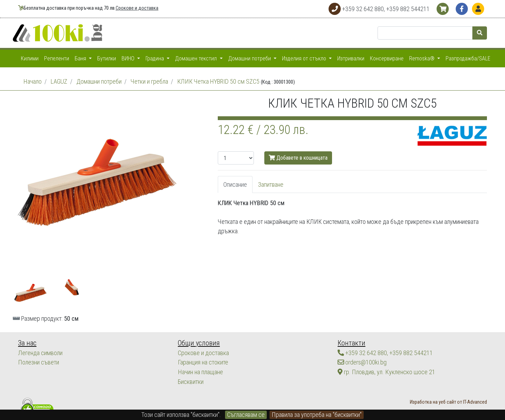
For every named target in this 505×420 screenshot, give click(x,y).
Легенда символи (40, 352)
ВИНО (129, 58)
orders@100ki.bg (362, 362)
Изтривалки (351, 58)
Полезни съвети (38, 362)
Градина (155, 58)
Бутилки (107, 58)
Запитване (271, 184)
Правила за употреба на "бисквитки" (317, 415)
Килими (30, 58)
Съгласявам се (246, 415)
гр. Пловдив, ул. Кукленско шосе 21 (386, 371)
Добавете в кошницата (298, 158)
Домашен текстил (197, 58)
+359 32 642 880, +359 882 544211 (385, 352)
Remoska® (423, 58)
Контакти (351, 343)
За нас (27, 343)
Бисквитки (191, 381)
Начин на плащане (200, 371)
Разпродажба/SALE (468, 58)
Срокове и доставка (137, 8)
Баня (81, 58)
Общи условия (198, 343)
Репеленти (57, 58)
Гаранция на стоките (203, 362)
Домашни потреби (250, 58)
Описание (235, 184)
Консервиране (387, 58)
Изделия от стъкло (305, 58)
